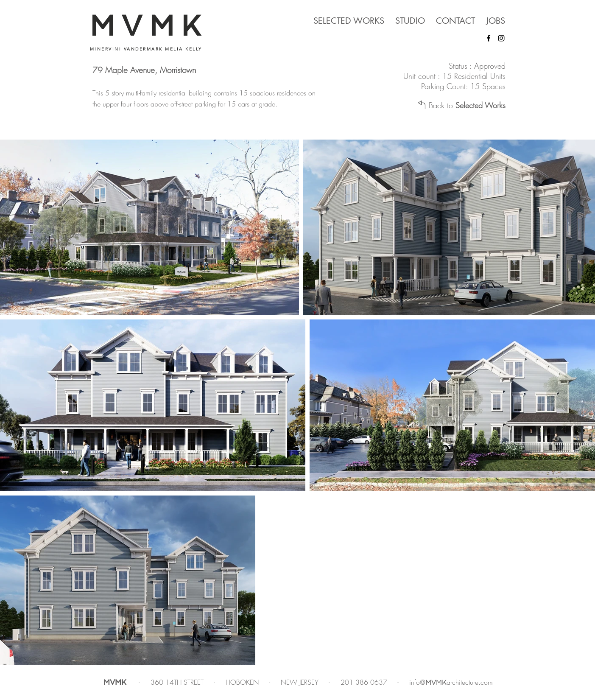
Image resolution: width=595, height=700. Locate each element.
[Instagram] (501, 38)
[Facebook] (489, 38)
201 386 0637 (365, 682)
